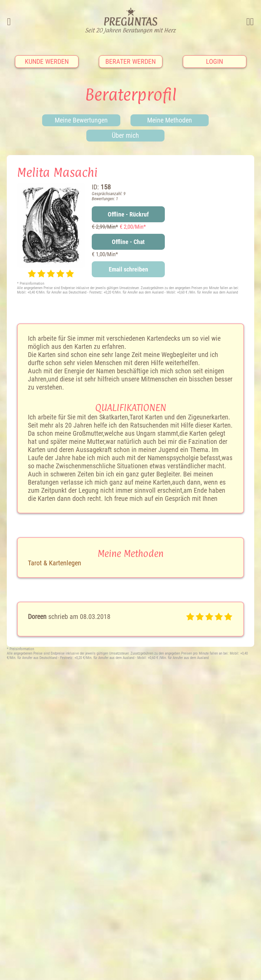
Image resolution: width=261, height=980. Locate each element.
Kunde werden (47, 61)
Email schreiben (128, 269)
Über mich (125, 135)
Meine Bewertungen (81, 120)
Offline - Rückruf (128, 214)
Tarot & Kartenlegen (55, 563)
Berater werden (130, 61)
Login (214, 61)
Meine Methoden (170, 120)
